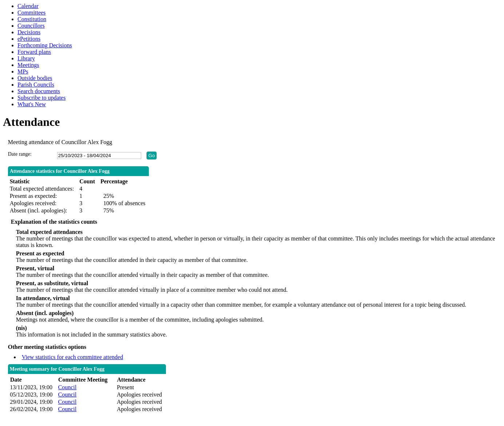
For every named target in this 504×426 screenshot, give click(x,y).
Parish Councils (36, 85)
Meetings (28, 65)
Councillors (31, 26)
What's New (32, 104)
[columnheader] (32, 380)
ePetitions (29, 39)
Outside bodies (35, 78)
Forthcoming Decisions (45, 45)
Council (68, 387)
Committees (31, 13)
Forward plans (34, 52)
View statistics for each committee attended (73, 357)
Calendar (28, 6)
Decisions (29, 32)
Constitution (32, 19)
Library (26, 58)
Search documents (39, 91)
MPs (23, 71)
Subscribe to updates (41, 98)
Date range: (20, 154)
